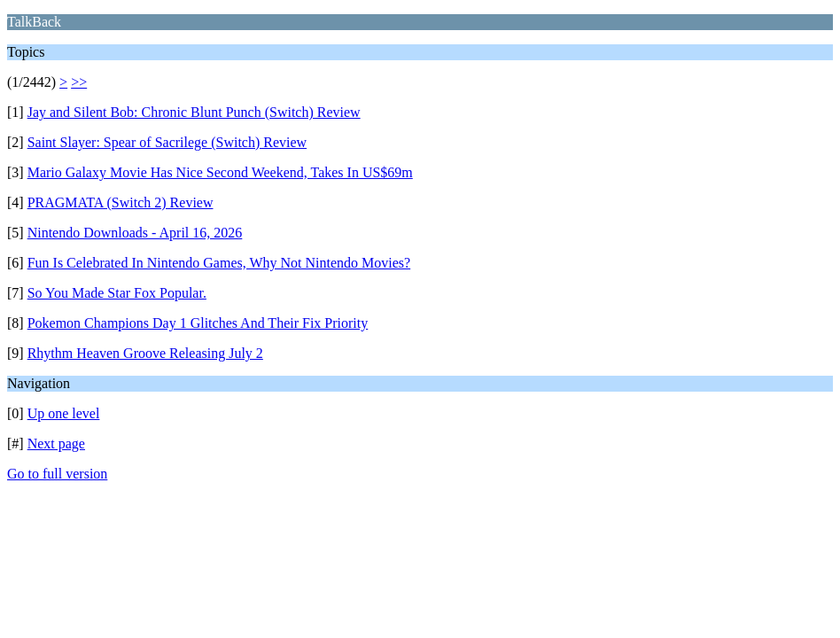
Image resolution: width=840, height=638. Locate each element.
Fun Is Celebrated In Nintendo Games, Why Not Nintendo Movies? (219, 263)
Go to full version (57, 474)
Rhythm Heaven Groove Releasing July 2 (145, 353)
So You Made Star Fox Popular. (117, 293)
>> (79, 82)
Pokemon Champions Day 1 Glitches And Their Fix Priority (198, 323)
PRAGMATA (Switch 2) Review (121, 202)
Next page (56, 443)
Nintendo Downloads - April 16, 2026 (135, 233)
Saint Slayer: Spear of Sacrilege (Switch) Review (167, 142)
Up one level (64, 413)
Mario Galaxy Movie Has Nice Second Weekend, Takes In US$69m (220, 172)
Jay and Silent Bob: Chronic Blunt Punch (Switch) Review (194, 112)
